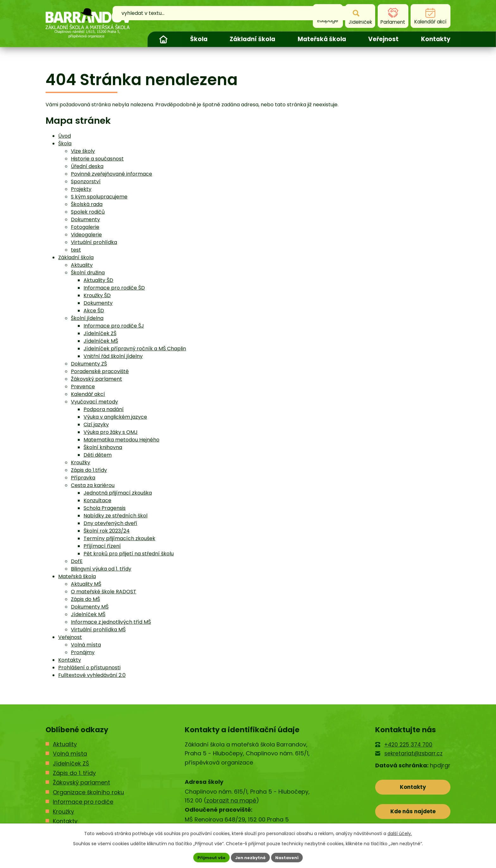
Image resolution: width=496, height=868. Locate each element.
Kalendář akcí (88, 394)
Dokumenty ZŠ (89, 364)
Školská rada (87, 204)
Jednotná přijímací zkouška (118, 493)
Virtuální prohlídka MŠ (98, 630)
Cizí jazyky (96, 425)
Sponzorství (86, 181)
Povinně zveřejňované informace (112, 174)
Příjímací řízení (102, 546)
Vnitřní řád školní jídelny (113, 356)
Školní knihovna (103, 447)
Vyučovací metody (94, 402)
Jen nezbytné (250, 857)
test (76, 250)
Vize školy (83, 151)
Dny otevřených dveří (110, 523)
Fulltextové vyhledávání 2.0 (92, 675)
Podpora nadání (104, 409)
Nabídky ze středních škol (115, 516)
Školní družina (88, 273)
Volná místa (86, 645)
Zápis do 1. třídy (74, 773)
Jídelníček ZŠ (100, 333)
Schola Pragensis (105, 508)
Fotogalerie (85, 227)
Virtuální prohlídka (94, 242)
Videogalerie (86, 235)
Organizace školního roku (88, 792)
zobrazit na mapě (231, 800)
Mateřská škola (322, 39)
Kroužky (81, 462)
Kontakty (436, 39)
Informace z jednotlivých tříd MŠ (111, 622)
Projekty (81, 189)
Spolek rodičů (88, 212)
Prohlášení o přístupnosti (89, 668)
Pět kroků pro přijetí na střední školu (129, 554)
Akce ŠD (94, 311)
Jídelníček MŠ (101, 341)
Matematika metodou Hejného (121, 440)
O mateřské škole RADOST (104, 592)
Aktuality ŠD (98, 280)
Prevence (83, 387)
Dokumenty (85, 219)
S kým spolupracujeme (99, 197)
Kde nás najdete (413, 815)
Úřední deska (87, 166)
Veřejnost (383, 39)
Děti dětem (98, 455)
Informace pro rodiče (83, 802)
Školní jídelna (87, 318)
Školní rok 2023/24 (107, 531)
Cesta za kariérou (93, 485)
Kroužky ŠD (97, 295)
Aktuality (82, 265)
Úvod (163, 39)
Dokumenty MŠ (90, 607)
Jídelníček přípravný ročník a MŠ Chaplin (135, 349)
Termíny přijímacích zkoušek (119, 538)
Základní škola (252, 39)
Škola (199, 39)
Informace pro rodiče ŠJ (114, 326)
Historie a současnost (97, 159)
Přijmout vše (209, 857)
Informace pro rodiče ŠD (114, 288)
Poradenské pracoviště (100, 371)
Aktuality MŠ (86, 584)
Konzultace (97, 500)
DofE (77, 561)
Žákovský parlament (96, 379)
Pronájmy (83, 652)
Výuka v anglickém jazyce (115, 417)
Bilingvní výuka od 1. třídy (101, 569)
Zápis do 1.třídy (89, 470)
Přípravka (83, 478)
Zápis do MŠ (85, 599)
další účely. (400, 833)
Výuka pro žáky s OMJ (111, 432)
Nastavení (290, 857)
